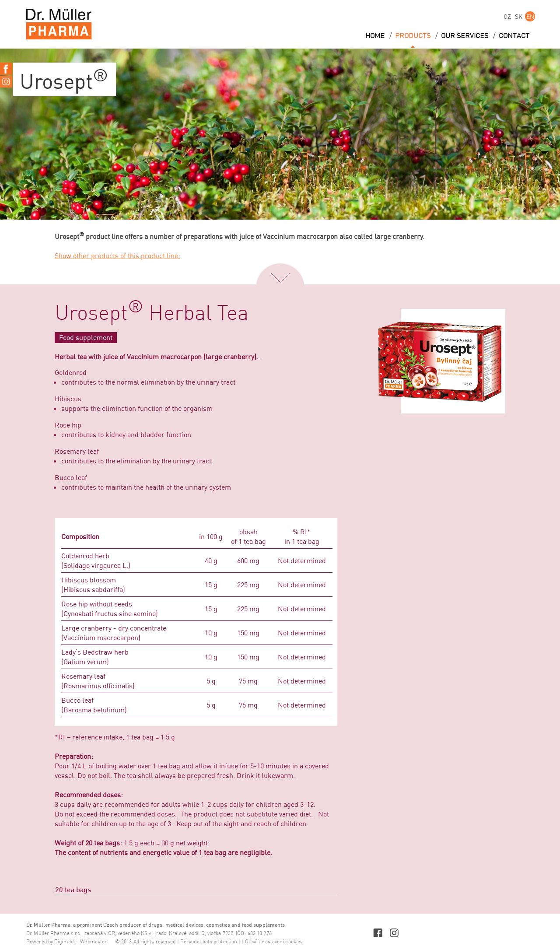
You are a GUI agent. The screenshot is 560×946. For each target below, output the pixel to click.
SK (519, 16)
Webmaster (93, 942)
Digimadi (65, 942)
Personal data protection (209, 942)
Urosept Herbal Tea (152, 314)
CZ (507, 16)
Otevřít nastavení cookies (274, 942)
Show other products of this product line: (117, 256)
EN (530, 16)
